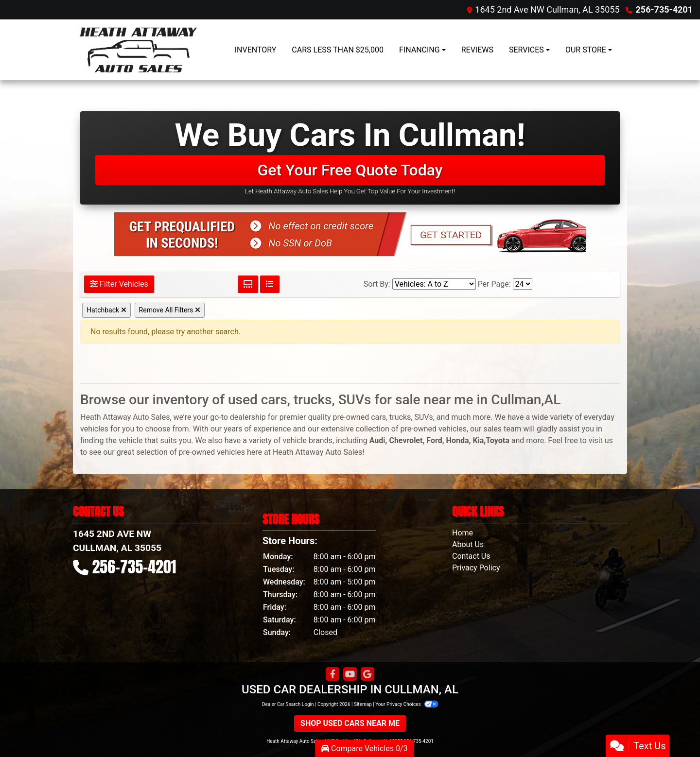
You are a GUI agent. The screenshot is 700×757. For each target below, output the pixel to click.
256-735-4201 (664, 9)
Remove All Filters (170, 310)
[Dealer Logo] (139, 50)
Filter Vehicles (119, 284)
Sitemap (363, 704)
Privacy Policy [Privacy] (476, 568)
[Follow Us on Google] (367, 674)
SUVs (423, 417)
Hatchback (106, 310)
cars (378, 417)
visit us (601, 440)
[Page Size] (523, 284)
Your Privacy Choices (407, 704)
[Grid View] (248, 284)
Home (463, 533)
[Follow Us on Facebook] (332, 674)
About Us (468, 544)
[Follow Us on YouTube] (350, 674)
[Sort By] (434, 284)
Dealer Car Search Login (288, 704)
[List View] (270, 284)
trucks (400, 417)
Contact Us (471, 556)
